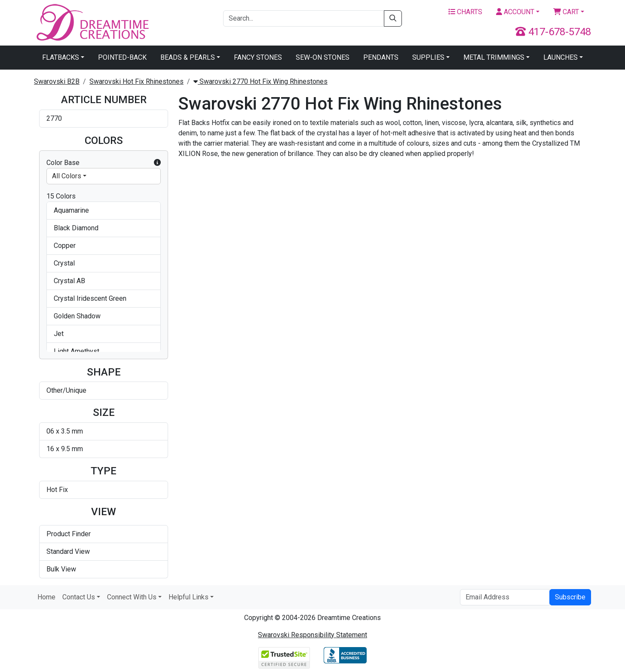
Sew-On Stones (323, 57)
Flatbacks (61, 57)
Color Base (104, 163)
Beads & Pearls (188, 57)
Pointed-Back (122, 57)
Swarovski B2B (57, 81)
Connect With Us (132, 597)
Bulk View (61, 569)
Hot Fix (57, 490)
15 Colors (61, 196)
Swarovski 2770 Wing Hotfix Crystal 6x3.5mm (427, 204)
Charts (465, 12)
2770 (54, 118)
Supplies (428, 57)
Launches (561, 57)
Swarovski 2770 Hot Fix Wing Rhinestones (260, 81)
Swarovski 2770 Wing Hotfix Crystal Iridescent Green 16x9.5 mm (432, 297)
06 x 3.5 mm (65, 431)
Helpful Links (188, 597)
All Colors (67, 176)
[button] (157, 163)
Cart (566, 12)
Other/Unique (66, 390)
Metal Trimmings (494, 57)
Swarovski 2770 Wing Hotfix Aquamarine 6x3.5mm (219, 204)
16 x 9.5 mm (65, 449)
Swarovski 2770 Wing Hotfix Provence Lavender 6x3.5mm (325, 476)
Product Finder (69, 534)
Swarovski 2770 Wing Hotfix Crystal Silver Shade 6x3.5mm (535, 294)
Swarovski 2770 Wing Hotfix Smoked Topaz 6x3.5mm (427, 476)
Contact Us (79, 597)
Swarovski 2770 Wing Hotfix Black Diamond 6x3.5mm (323, 204)
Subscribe (570, 597)
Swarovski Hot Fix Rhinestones (136, 81)
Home (46, 597)
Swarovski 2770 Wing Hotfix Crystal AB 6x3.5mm (532, 204)
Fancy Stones (258, 57)
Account (515, 12)
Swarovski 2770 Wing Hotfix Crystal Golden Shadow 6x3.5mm (330, 294)
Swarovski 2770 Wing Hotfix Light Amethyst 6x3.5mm (329, 386)
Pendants (381, 57)
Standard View (68, 551)
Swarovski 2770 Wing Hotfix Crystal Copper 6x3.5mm (219, 294)
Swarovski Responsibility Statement (312, 635)
